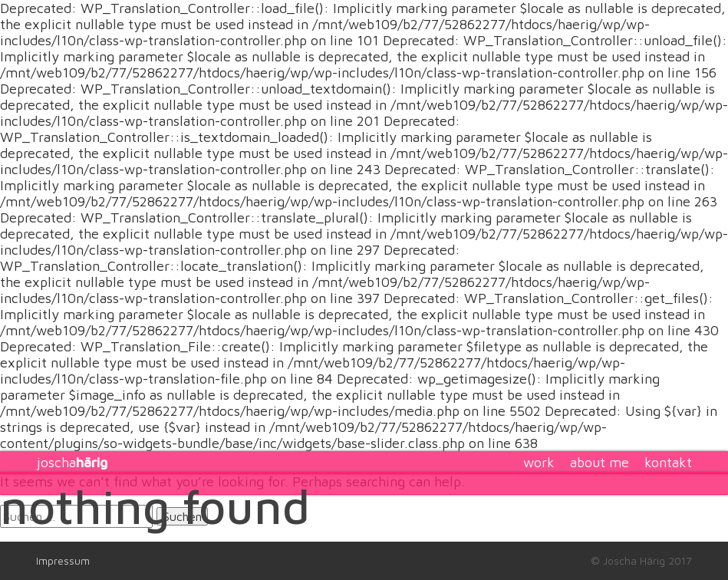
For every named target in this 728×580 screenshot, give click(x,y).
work (539, 462)
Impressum (63, 561)
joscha (72, 462)
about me (600, 462)
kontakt (668, 462)
